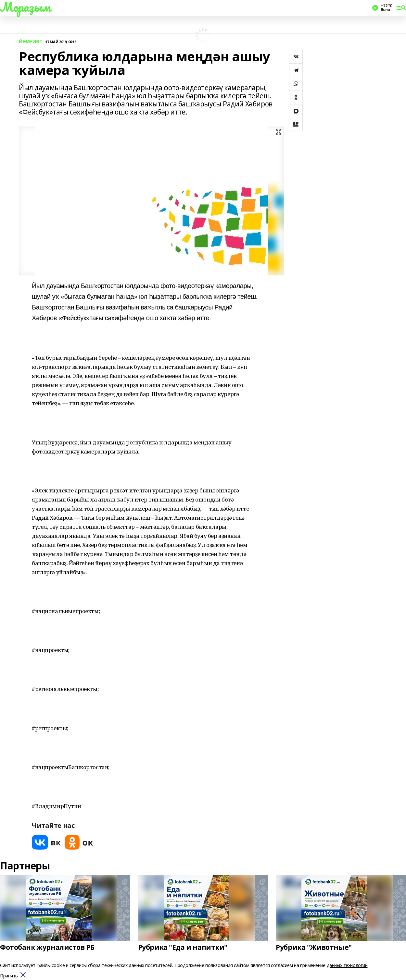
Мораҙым (25, 7)
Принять (9, 976)
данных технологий (347, 965)
